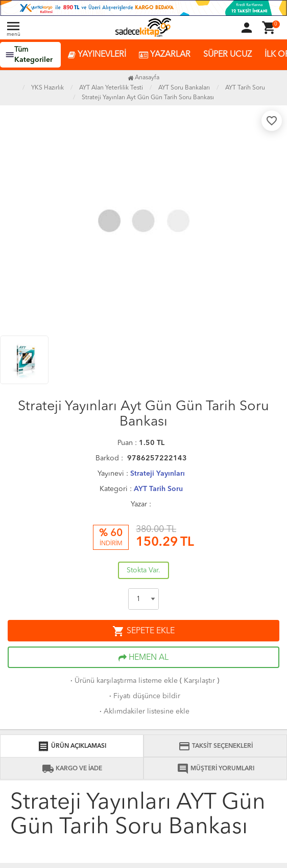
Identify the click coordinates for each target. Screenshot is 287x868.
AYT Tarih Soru (158, 489)
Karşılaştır (199, 681)
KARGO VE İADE (72, 769)
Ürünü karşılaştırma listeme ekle (123, 681)
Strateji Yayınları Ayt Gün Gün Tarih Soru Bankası (148, 98)
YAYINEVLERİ (97, 55)
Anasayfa (143, 78)
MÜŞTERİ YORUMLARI (216, 769)
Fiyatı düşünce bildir (144, 696)
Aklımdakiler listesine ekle (143, 711)
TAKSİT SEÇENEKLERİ (216, 746)
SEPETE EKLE (143, 631)
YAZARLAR (165, 55)
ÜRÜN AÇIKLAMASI (72, 746)
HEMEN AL (143, 658)
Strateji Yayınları (158, 474)
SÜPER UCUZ (228, 55)
